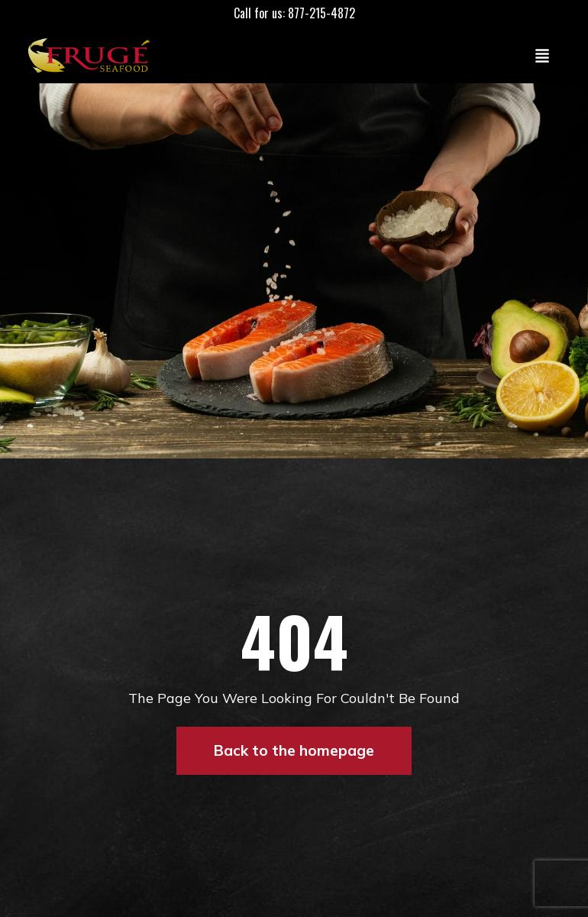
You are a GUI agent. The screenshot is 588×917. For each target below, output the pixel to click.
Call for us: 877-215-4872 (294, 13)
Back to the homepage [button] (294, 750)
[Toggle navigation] (542, 55)
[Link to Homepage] (92, 55)
